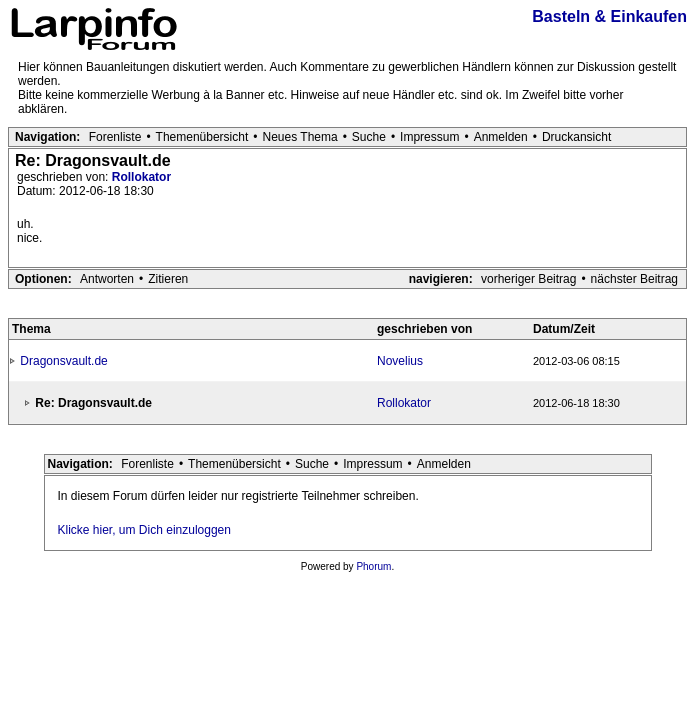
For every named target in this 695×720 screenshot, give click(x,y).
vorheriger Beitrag (528, 279)
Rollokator (141, 177)
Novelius (400, 361)
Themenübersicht (202, 137)
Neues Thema (300, 137)
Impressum (429, 137)
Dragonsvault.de (63, 361)
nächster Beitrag (634, 279)
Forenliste (115, 137)
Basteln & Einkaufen (609, 16)
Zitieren (168, 279)
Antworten (107, 279)
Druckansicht (576, 137)
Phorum (373, 566)
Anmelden (501, 137)
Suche (369, 137)
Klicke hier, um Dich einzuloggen (144, 530)
